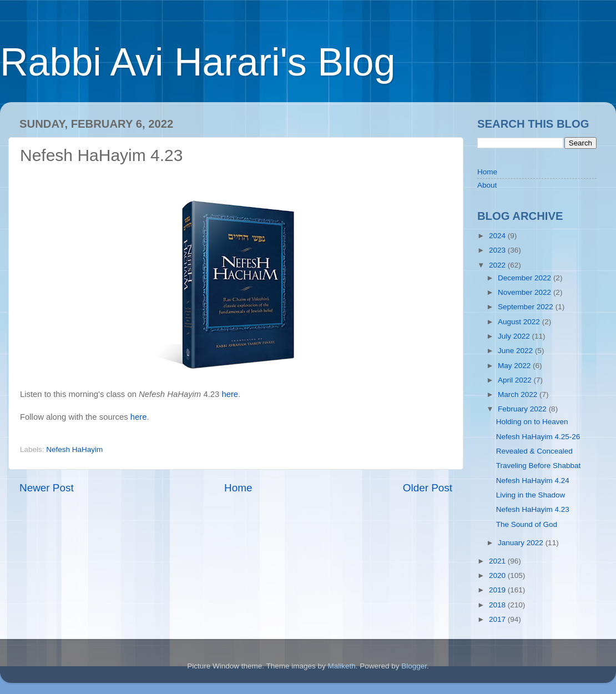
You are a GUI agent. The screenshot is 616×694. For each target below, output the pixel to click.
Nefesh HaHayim (74, 449)
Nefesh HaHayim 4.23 (533, 509)
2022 (498, 265)
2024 (498, 236)
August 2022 (520, 322)
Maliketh (341, 666)
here (230, 394)
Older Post (428, 488)
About (487, 185)
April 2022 (516, 380)
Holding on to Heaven (532, 422)
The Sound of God (527, 524)
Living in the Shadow (531, 495)
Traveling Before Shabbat (539, 466)
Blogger (414, 666)
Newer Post (47, 488)
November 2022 (526, 292)
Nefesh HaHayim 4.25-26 (538, 437)
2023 (498, 250)
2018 (498, 605)
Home (238, 488)
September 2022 (527, 307)
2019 (498, 590)
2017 (498, 619)
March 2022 (519, 394)
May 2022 (515, 366)
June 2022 (516, 351)
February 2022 (523, 409)
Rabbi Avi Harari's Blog (198, 62)
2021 (498, 561)
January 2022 (522, 543)
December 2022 (526, 278)
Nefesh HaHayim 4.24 (533, 481)
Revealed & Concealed (534, 451)
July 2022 (515, 336)
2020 (498, 575)
